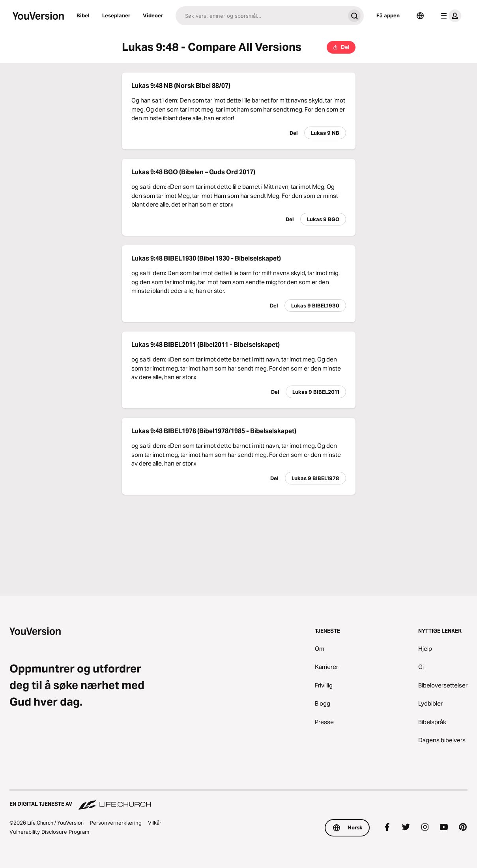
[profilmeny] (449, 16)
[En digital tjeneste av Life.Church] (238, 800)
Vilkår (155, 823)
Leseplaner (116, 15)
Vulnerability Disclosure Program (49, 832)
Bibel (83, 15)
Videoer (153, 15)
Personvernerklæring (116, 823)
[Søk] (260, 16)
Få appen (388, 15)
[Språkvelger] (420, 16)
